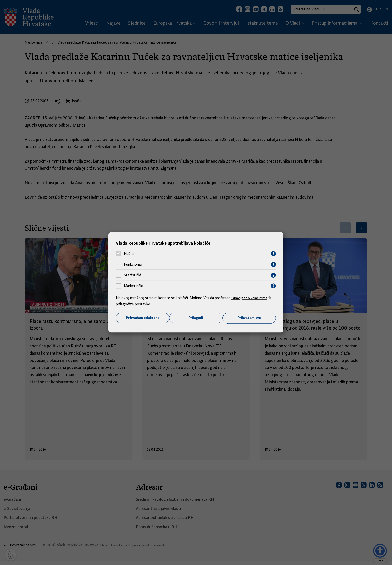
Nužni (129, 254)
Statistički (133, 275)
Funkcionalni (134, 264)
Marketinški (134, 286)
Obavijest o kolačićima (250, 298)
